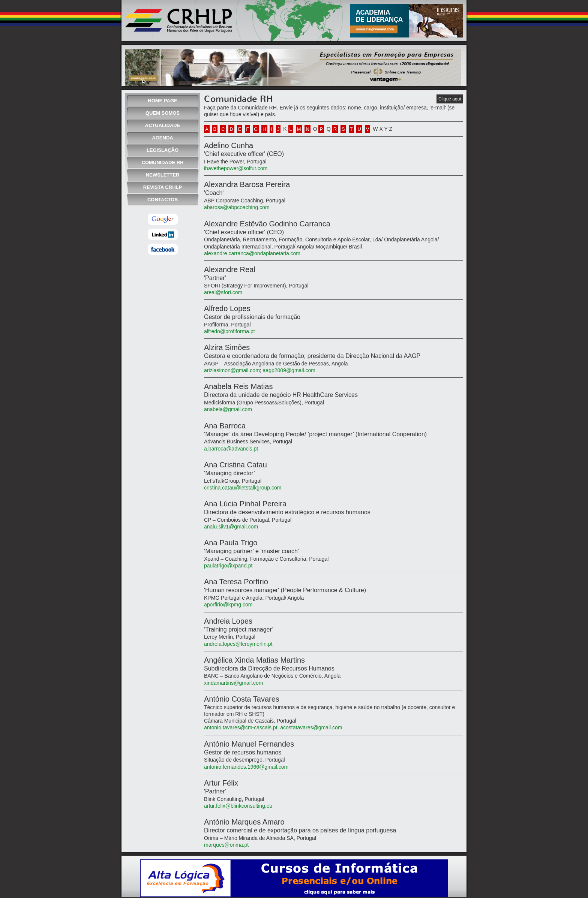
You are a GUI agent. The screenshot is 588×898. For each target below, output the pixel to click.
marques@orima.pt (226, 845)
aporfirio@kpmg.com (228, 605)
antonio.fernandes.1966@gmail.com (246, 767)
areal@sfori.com (223, 292)
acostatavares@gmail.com (311, 727)
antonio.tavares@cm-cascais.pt (241, 727)
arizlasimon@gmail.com (232, 370)
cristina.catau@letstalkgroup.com (243, 488)
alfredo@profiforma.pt (229, 331)
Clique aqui (450, 99)
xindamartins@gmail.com (233, 683)
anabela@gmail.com (228, 409)
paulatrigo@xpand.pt (228, 566)
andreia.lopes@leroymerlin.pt (238, 644)
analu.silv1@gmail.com (231, 527)
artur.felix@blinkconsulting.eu (238, 806)
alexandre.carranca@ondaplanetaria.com (252, 253)
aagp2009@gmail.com (289, 370)
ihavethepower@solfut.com (236, 168)
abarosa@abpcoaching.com (237, 207)
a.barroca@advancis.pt (231, 449)
